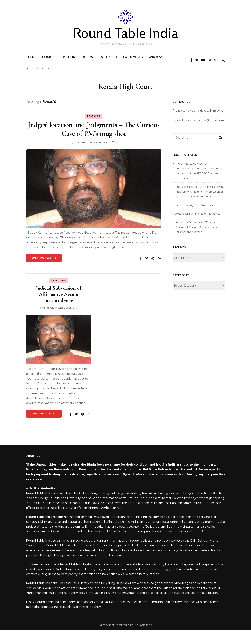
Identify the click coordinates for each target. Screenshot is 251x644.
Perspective (86, 60)
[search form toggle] (223, 74)
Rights (114, 60)
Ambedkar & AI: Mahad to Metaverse (198, 227)
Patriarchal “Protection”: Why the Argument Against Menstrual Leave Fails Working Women (197, 241)
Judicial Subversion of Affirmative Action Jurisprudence (59, 308)
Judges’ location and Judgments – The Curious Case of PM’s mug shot (94, 143)
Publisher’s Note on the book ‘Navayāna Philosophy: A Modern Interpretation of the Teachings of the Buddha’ (200, 205)
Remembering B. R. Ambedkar (194, 219)
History (138, 60)
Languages (204, 60)
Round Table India (126, 33)
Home (35, 60)
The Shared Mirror (172, 60)
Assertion (59, 294)
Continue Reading (44, 272)
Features (57, 60)
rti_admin (79, 156)
